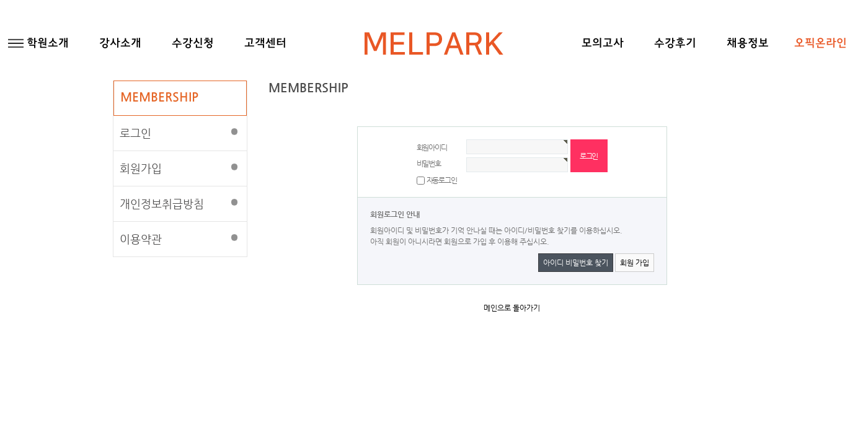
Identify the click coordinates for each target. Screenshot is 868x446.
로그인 (135, 133)
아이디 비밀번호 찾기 (576, 263)
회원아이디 (432, 147)
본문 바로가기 (0, 0)
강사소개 (120, 44)
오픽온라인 (821, 44)
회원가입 (141, 168)
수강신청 (193, 44)
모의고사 (603, 44)
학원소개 (48, 44)
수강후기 (675, 44)
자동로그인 (442, 180)
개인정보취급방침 (162, 203)
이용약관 (141, 239)
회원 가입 (635, 263)
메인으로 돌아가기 (512, 308)
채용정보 (748, 44)
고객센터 (265, 44)
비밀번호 (429, 164)
